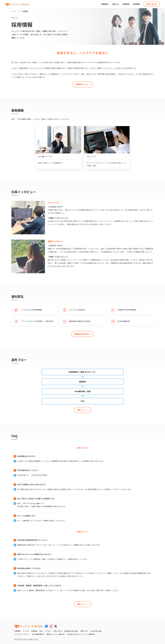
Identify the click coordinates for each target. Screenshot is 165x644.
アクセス (48, 631)
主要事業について (82, 84)
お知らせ (115, 4)
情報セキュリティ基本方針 (56, 634)
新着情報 (17, 631)
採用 (41, 631)
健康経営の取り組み (82, 334)
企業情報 (126, 4)
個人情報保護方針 (38, 634)
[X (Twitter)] (56, 626)
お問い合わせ (152, 4)
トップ (14, 11)
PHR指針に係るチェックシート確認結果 (81, 634)
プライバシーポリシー (22, 634)
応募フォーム (82, 410)
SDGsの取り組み (96, 631)
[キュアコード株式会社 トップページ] (29, 626)
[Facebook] (46, 626)
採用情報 (136, 4)
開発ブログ (84, 631)
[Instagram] (51, 626)
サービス (26, 631)
